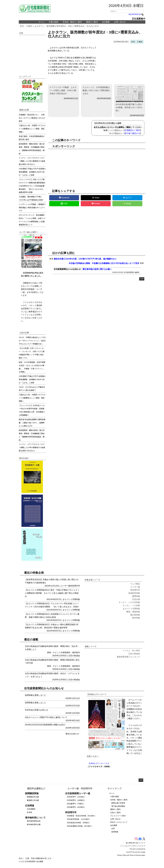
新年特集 (136, 618)
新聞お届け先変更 (118, 803)
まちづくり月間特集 (71, 599)
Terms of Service (135, 855)
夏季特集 (136, 596)
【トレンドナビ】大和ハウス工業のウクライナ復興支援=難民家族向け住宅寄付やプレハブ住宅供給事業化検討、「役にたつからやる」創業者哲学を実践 (32, 186)
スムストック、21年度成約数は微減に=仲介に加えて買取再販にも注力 (97, 90)
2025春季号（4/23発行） (77, 807)
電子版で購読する (132, 133)
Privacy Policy (122, 855)
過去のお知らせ (72, 734)
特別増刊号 (75, 586)
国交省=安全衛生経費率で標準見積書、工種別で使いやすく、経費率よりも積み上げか (32, 423)
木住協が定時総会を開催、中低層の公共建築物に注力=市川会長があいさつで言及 (104, 263)
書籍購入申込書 (33, 800)
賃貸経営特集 (134, 593)
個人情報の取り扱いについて (136, 843)
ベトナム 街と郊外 (131, 651)
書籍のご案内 (92, 22)
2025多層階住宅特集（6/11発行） (80, 826)
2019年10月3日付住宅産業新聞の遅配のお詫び (45, 725)
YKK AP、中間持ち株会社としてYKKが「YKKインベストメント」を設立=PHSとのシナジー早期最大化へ (32, 341)
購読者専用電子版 (136, 14)
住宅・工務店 (26, 26)
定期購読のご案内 (132, 130)
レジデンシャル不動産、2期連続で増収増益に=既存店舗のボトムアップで (32, 207)
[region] (121, 63)
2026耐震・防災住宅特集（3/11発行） (82, 816)
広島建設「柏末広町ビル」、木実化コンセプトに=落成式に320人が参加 (32, 118)
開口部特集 (135, 615)
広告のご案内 (115, 813)
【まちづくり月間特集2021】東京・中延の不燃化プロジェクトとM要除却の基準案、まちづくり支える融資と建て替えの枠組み (52, 593)
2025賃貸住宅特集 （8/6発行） (79, 823)
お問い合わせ (120, 22)
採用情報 (115, 832)
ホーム (41, 22)
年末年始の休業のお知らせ (36, 710)
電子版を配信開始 (118, 806)
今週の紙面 (53, 22)
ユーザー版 (65, 586)
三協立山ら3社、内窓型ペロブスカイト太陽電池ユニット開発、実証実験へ (32, 129)
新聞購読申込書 (33, 797)
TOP (142, 279)
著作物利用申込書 (34, 824)
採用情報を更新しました (36, 695)
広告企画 (136, 599)
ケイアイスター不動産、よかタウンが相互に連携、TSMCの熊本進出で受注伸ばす (63, 90)
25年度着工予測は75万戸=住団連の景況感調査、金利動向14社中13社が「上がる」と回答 (32, 172)
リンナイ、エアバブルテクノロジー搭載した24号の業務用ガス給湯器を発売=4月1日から (32, 161)
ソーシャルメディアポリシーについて (133, 846)
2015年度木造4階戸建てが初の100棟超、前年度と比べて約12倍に (130, 99)
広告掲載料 (31, 809)
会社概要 (106, 22)
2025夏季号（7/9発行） (76, 804)
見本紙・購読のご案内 (72, 22)
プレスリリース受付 (118, 816)
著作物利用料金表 (34, 821)
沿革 (113, 829)
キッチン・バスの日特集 (129, 602)
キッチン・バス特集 (131, 605)
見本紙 (29, 812)
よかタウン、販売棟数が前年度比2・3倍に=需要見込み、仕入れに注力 (67, 26)
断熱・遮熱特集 (133, 612)
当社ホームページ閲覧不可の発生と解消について (46, 717)
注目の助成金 (74, 656)
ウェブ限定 (135, 584)
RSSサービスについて (119, 822)
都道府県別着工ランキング (128, 657)
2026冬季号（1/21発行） (77, 797)
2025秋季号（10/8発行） (77, 800)
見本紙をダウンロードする (99, 763)
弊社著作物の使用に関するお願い (97, 269)
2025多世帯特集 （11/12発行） (79, 819)
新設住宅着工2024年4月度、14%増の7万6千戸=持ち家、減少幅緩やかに (85, 259)
